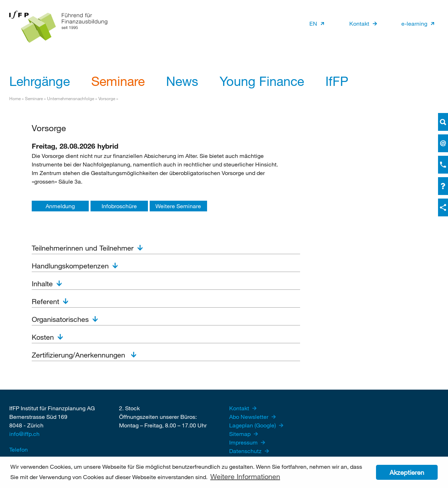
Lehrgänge (40, 81)
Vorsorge (107, 98)
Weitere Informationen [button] (245, 476)
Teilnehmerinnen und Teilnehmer (83, 248)
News (182, 81)
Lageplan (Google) (253, 425)
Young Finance (262, 81)
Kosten (43, 337)
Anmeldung (60, 206)
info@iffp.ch (24, 434)
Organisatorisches (60, 319)
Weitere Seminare (178, 206)
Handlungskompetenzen (70, 266)
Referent (45, 301)
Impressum (244, 442)
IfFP (337, 81)
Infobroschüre (119, 206)
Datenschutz (246, 451)
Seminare (118, 81)
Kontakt (359, 23)
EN (313, 23)
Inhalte (42, 284)
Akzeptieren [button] (407, 472)
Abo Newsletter (249, 417)
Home (15, 98)
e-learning (414, 23)
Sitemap (241, 434)
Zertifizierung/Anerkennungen (79, 355)
